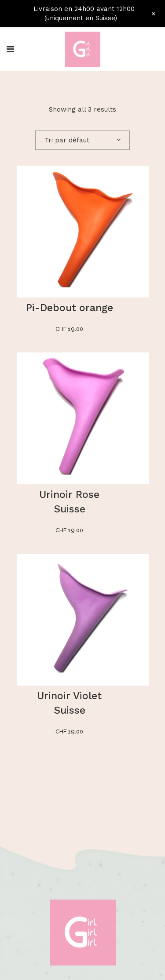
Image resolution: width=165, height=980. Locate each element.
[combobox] (82, 140)
